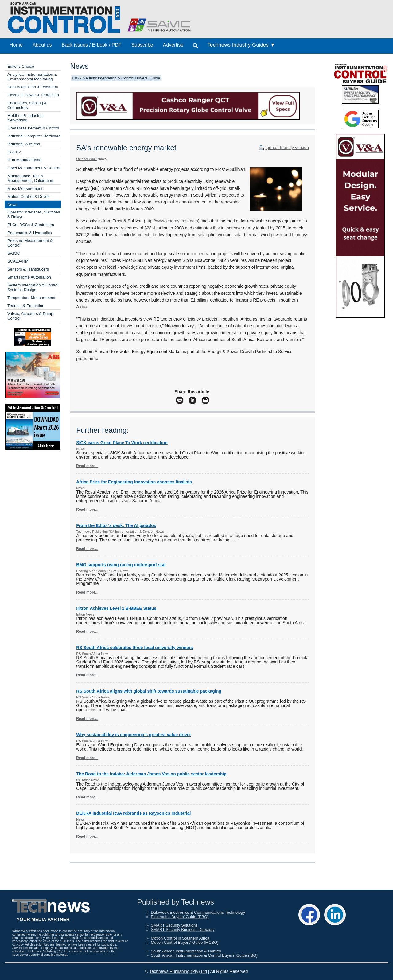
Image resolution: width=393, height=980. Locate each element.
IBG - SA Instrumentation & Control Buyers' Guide (116, 78)
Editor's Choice (21, 66)
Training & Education (26, 306)
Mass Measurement (25, 188)
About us (42, 45)
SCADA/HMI (18, 261)
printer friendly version (283, 148)
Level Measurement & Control (34, 168)
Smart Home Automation (29, 277)
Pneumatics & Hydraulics (30, 233)
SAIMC (14, 253)
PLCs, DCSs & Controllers (31, 225)
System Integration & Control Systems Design (33, 287)
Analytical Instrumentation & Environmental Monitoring (32, 77)
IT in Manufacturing (24, 160)
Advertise (173, 45)
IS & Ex (14, 152)
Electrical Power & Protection (33, 95)
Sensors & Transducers (28, 269)
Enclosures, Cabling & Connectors (27, 105)
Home (16, 45)
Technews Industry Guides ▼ (241, 45)
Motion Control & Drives (28, 196)
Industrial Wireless (24, 144)
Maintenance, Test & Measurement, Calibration (30, 178)
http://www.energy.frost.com (172, 221)
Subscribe (142, 45)
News (12, 204)
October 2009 (86, 159)
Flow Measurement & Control (33, 128)
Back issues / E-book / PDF (92, 45)
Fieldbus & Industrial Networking (25, 118)
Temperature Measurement (31, 298)
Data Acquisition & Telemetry (33, 87)
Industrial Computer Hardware (34, 136)
